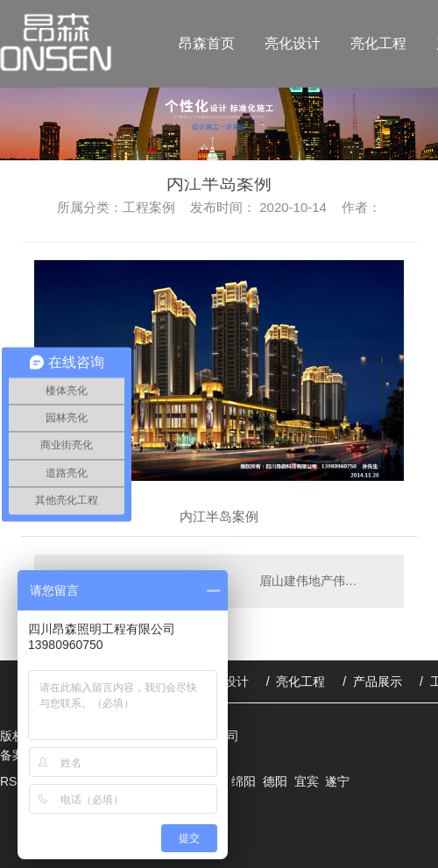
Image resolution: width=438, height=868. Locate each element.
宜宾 (307, 781)
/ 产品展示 (372, 681)
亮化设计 (293, 43)
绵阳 (244, 781)
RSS (14, 781)
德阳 (275, 781)
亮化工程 (378, 43)
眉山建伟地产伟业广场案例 (323, 581)
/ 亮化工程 (296, 681)
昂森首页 (207, 43)
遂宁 (337, 781)
